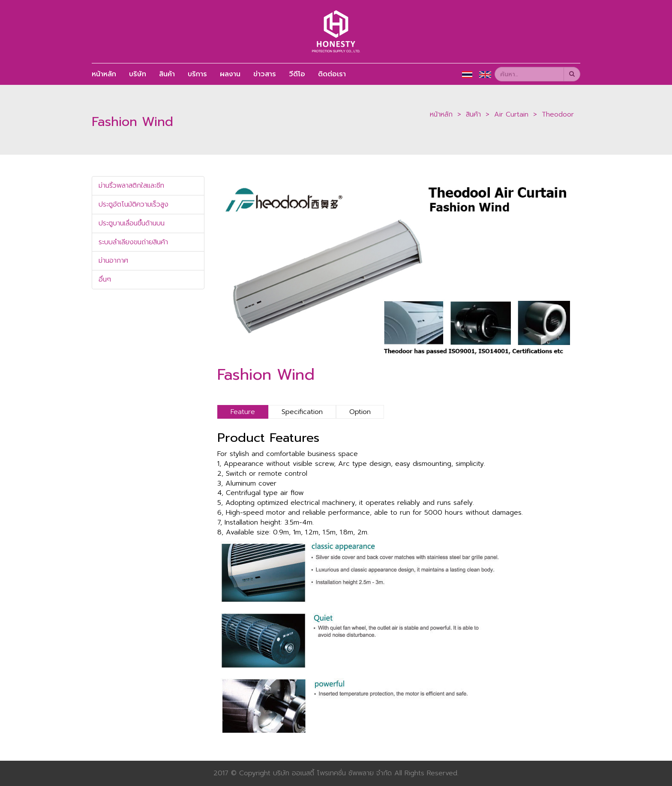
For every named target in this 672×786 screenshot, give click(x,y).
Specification (302, 412)
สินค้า (167, 74)
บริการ (197, 74)
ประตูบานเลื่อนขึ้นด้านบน (132, 223)
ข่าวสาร (265, 74)
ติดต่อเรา (332, 74)
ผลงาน (230, 74)
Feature (243, 412)
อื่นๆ (105, 279)
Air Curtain (511, 114)
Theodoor (558, 114)
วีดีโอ (297, 74)
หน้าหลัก (104, 74)
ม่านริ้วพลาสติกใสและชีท (131, 186)
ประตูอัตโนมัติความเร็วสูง (133, 204)
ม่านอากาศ (113, 261)
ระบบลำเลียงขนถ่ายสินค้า (133, 242)
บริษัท (138, 74)
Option (360, 412)
